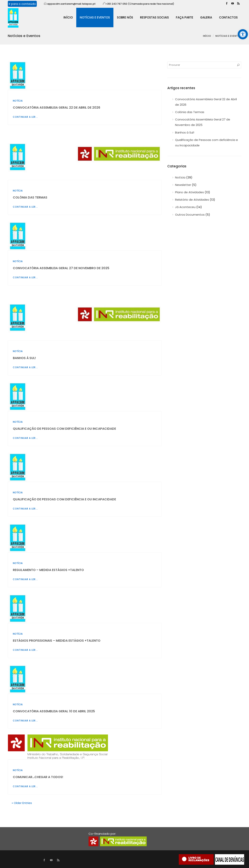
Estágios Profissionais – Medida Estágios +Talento (57, 641)
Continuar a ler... (25, 117)
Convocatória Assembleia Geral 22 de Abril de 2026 (57, 108)
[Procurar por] (204, 65)
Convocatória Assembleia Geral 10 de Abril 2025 (54, 711)
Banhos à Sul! (24, 358)
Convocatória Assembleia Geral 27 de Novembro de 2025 (61, 268)
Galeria (206, 17)
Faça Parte (185, 17)
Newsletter (183, 185)
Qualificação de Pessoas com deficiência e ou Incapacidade (64, 429)
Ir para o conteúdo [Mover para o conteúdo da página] (22, 4)
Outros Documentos (190, 215)
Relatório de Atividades (192, 200)
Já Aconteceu (185, 207)
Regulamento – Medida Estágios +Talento (48, 570)
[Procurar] (238, 65)
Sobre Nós (125, 17)
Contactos (228, 17)
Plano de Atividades (189, 192)
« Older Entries (22, 803)
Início (68, 17)
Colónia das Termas (30, 197)
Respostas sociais (154, 17)
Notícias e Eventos (95, 17)
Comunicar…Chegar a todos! (38, 777)
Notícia (18, 101)
